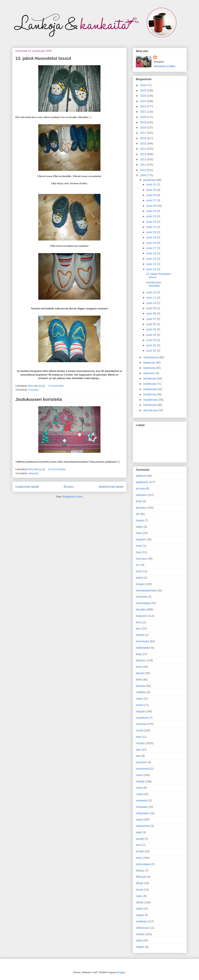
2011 (144, 165)
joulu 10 (152, 303)
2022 (144, 106)
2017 (144, 133)
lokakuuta (149, 363)
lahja (139, 654)
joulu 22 (152, 222)
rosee (139, 788)
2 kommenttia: (56, 386)
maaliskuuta (151, 400)
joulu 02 (152, 345)
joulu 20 (152, 232)
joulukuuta (150, 180)
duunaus (141, 508)
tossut (139, 890)
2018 (144, 128)
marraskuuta (151, 357)
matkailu (141, 692)
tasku (139, 858)
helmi (139, 546)
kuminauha (143, 641)
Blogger (121, 972)
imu (138, 565)
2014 (144, 149)
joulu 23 (152, 216)
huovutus (34, 390)
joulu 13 (152, 269)
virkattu (140, 934)
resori (139, 775)
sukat (139, 819)
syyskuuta (150, 368)
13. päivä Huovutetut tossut (43, 58)
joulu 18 (152, 243)
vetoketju (141, 921)
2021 (144, 112)
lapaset (140, 673)
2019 (144, 122)
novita (139, 730)
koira (139, 622)
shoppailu (142, 807)
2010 (144, 170)
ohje (138, 737)
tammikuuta (151, 410)
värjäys (140, 947)
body (139, 501)
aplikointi (141, 476)
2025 (144, 90)
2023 (144, 101)
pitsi (138, 756)
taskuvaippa (143, 864)
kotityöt (140, 635)
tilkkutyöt (141, 877)
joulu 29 (152, 195)
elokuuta (149, 373)
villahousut (142, 928)
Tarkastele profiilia (164, 66)
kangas (140, 584)
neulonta (141, 724)
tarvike (140, 851)
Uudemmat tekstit (27, 487)
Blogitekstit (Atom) (73, 497)
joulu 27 (152, 200)
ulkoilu (140, 902)
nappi (139, 699)
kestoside (142, 597)
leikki (139, 680)
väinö (139, 940)
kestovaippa (143, 603)
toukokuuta (150, 389)
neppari (140, 711)
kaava (139, 578)
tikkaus (140, 871)
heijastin (141, 539)
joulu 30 (152, 190)
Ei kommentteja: (57, 469)
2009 (144, 175)
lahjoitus (141, 660)
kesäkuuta (150, 384)
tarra (139, 845)
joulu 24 (152, 211)
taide (139, 832)
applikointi (142, 482)
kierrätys (141, 609)
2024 (144, 96)
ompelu (140, 743)
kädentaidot (143, 648)
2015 (144, 143)
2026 (144, 85)
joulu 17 (152, 248)
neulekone (142, 718)
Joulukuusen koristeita (39, 399)
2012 (144, 159)
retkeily (140, 781)
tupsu (139, 896)
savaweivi (142, 800)
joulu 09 (152, 308)
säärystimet (143, 826)
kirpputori (141, 616)
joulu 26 (152, 206)
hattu (139, 533)
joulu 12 (152, 292)
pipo (138, 750)
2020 (144, 117)
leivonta (141, 686)
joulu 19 (152, 237)
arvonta (140, 489)
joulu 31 (152, 184)
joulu (139, 571)
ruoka (139, 794)
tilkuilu (140, 883)
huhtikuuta (150, 394)
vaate (139, 909)
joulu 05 (152, 329)
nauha (140, 705)
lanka (139, 667)
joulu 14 (152, 264)
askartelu (34, 473)
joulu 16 (152, 253)
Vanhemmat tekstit (111, 487)
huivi (139, 552)
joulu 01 (152, 351)
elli (137, 514)
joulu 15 (152, 259)
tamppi (140, 839)
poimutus (141, 762)
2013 (144, 154)
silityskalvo (142, 813)
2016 (144, 138)
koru (138, 628)
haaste (140, 520)
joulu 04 (152, 335)
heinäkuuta (150, 378)
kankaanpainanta (146, 590)
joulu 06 (152, 324)
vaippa (140, 915)
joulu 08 (152, 313)
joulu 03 (152, 340)
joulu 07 (152, 319)
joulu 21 (152, 227)
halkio (139, 527)
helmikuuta (150, 405)
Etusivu (69, 487)
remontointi (143, 769)
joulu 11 (152, 298)
